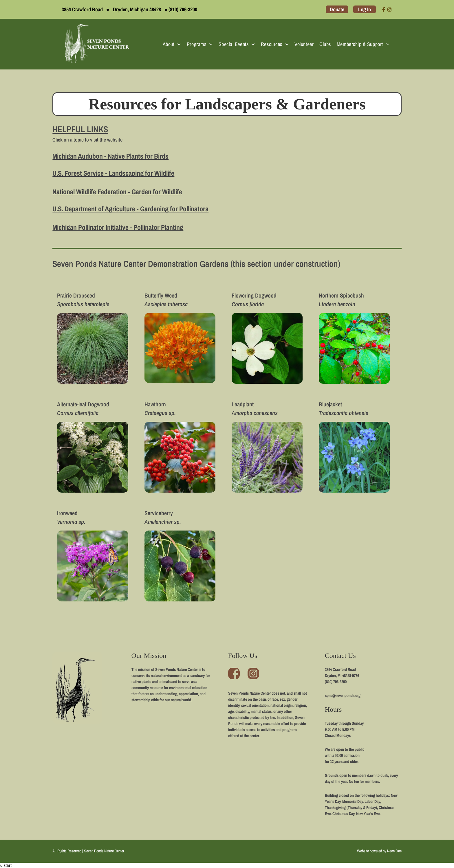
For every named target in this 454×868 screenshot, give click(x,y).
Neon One (394, 851)
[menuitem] (172, 44)
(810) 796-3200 (183, 9)
